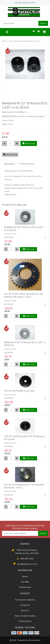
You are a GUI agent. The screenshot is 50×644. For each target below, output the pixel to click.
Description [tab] (10, 164)
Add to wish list (10, 155)
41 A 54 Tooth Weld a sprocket (19, 391)
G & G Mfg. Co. (21, 112)
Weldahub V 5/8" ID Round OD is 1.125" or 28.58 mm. (25, 344)
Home (4, 41)
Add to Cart (29, 143)
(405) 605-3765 (25, 559)
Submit (43, 533)
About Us (25, 610)
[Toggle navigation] (7, 32)
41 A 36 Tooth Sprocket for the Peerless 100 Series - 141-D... (24, 486)
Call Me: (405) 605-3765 (25, 3)
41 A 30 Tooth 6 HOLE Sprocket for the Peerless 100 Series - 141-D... (24, 295)
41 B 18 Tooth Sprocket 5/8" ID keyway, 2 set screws (25, 438)
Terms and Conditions (25, 600)
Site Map (25, 582)
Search (43, 23)
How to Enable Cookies (25, 616)
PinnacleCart (35, 640)
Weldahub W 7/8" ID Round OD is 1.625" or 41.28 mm (24, 229)
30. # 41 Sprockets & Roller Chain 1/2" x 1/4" (25, 41)
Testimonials (25, 587)
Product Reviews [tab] (27, 164)
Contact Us (25, 605)
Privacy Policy (25, 621)
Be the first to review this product (29, 116)
